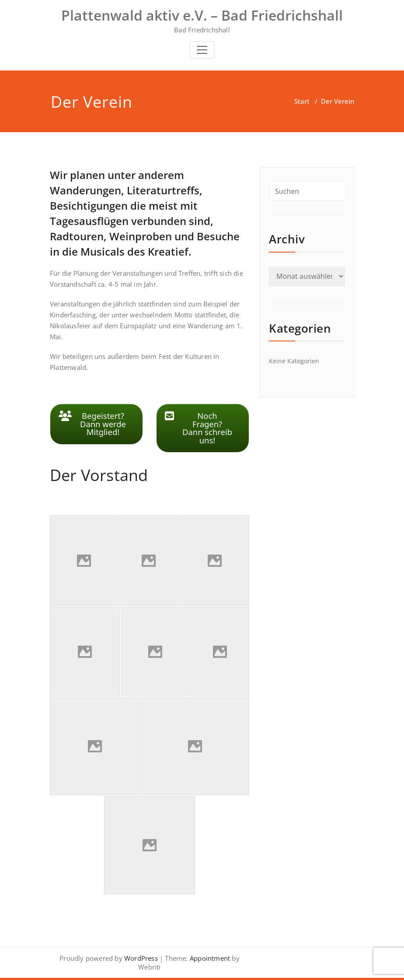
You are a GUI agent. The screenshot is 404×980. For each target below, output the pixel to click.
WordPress (141, 958)
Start (302, 101)
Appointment (209, 958)
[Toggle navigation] (202, 50)
